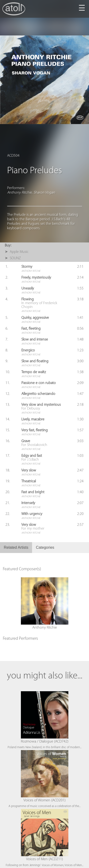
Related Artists (16, 547)
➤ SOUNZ (13, 258)
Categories (45, 547)
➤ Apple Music (17, 252)
